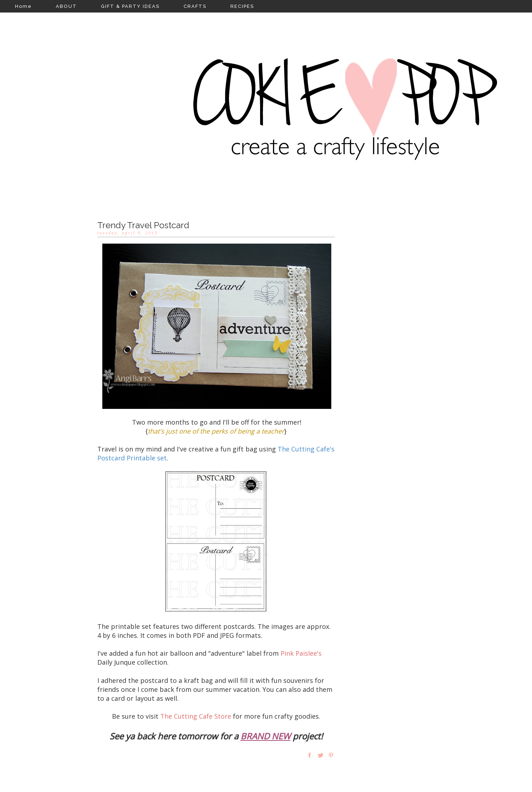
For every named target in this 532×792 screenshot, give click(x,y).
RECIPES (242, 6)
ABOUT (66, 6)
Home (23, 6)
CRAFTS (195, 6)
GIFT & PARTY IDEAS (130, 6)
